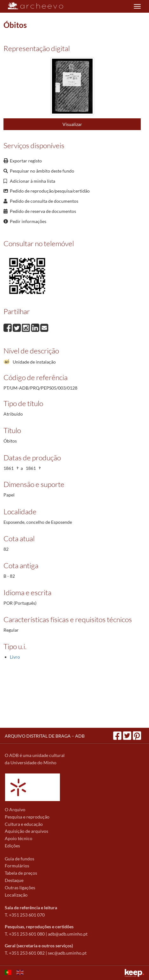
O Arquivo (15, 809)
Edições (12, 846)
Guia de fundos (19, 859)
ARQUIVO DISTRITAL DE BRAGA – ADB (45, 736)
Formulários (17, 866)
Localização (16, 895)
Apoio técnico (19, 838)
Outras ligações (20, 888)
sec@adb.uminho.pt (67, 953)
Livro (15, 657)
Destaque (14, 880)
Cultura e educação (24, 824)
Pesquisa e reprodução (27, 817)
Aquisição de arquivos (26, 831)
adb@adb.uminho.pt (68, 934)
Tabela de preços (21, 873)
